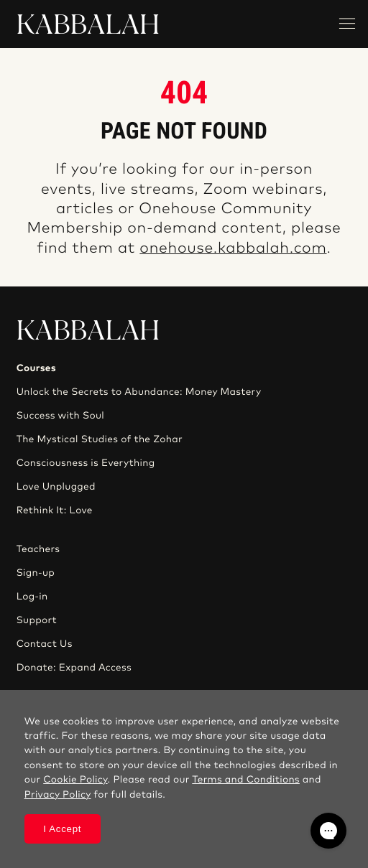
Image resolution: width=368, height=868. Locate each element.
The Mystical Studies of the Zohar (100, 439)
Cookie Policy (75, 780)
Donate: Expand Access (74, 668)
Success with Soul (60, 416)
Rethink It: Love (55, 510)
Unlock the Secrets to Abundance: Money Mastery (139, 392)
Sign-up (36, 573)
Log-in (32, 597)
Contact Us (45, 644)
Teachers (38, 549)
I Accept (62, 829)
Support (37, 620)
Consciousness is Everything (86, 463)
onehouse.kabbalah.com (233, 249)
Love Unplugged (56, 487)
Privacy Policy (58, 795)
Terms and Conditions (246, 780)
